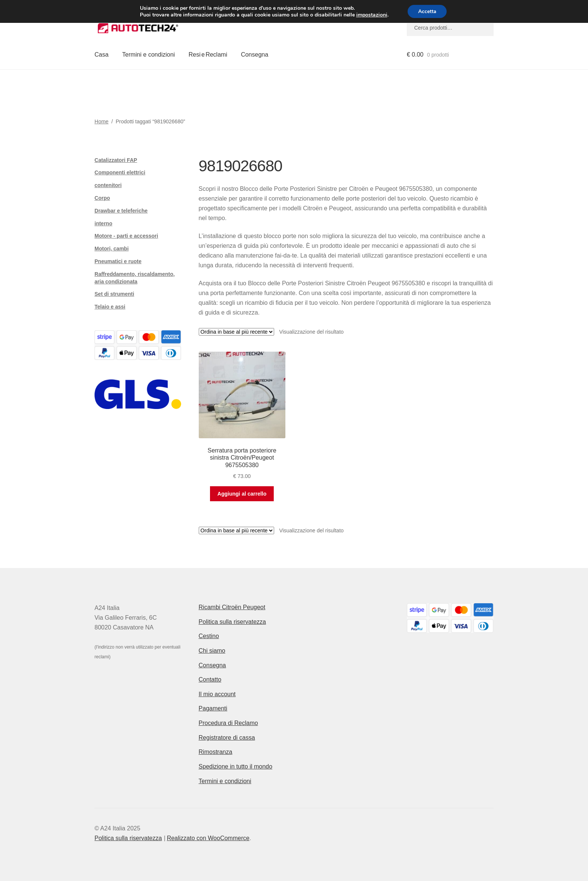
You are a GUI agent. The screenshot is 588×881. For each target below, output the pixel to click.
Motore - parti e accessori (126, 236)
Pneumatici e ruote (118, 261)
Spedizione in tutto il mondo (236, 766)
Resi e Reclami (208, 55)
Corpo (102, 198)
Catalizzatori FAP (116, 160)
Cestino (209, 636)
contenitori (108, 185)
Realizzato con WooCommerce (208, 838)
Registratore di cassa (227, 738)
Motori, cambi (112, 249)
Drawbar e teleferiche (121, 211)
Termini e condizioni (149, 55)
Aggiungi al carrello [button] (242, 494)
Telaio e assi (110, 307)
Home (101, 121)
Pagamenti (213, 708)
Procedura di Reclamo (228, 723)
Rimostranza (216, 752)
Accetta (427, 11)
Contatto (210, 679)
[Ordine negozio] (236, 332)
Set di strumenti (114, 294)
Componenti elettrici (120, 172)
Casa (101, 55)
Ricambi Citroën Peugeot (232, 607)
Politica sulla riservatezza (232, 622)
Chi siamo (212, 651)
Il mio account (217, 694)
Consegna (254, 55)
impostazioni (371, 15)
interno (103, 223)
